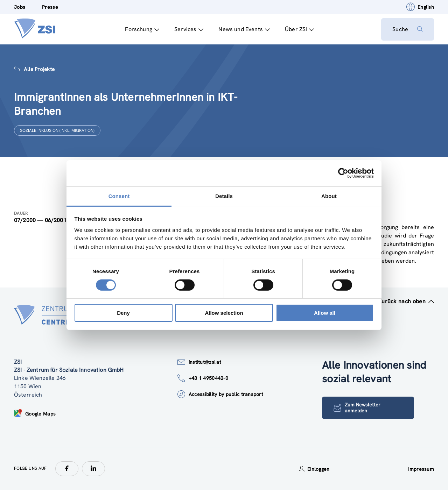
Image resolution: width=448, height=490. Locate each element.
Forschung (142, 29)
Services (189, 29)
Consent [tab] (119, 196)
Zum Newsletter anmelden (357, 408)
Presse (50, 7)
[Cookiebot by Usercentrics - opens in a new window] (343, 173)
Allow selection (224, 313)
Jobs (20, 7)
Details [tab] (224, 196)
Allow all (325, 313)
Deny (123, 313)
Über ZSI (299, 29)
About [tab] (329, 196)
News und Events (244, 29)
